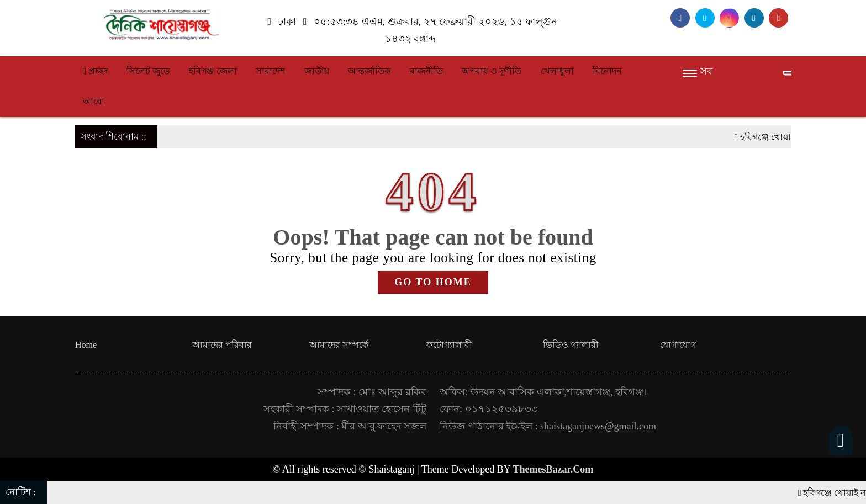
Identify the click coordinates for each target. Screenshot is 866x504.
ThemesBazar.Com (553, 469)
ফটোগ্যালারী (449, 345)
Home (86, 345)
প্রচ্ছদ (95, 71)
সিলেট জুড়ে (148, 71)
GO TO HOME (433, 282)
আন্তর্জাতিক (369, 71)
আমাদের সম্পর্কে (339, 345)
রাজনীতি (426, 71)
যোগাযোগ (678, 345)
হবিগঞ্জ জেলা (213, 71)
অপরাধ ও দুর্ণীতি (492, 71)
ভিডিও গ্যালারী (571, 345)
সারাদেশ (270, 71)
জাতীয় (317, 71)
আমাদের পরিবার (222, 345)
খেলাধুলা (557, 71)
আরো (94, 101)
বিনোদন (607, 71)
